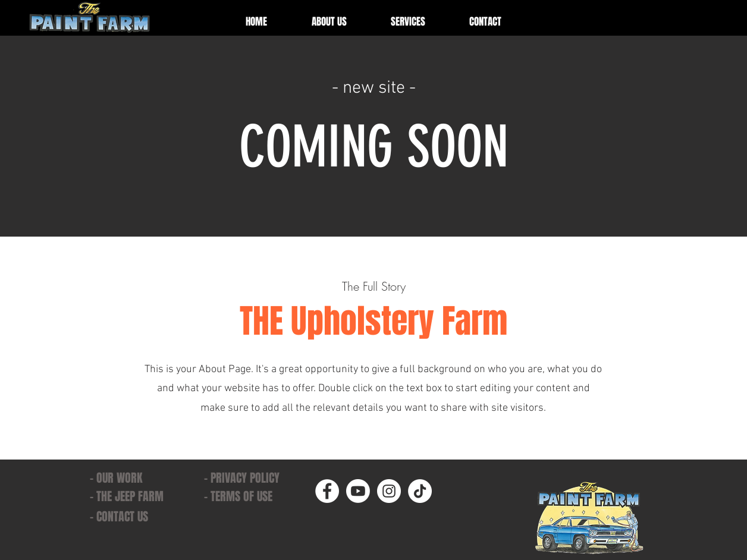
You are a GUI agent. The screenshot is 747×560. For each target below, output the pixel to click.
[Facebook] (327, 491)
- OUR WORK (116, 478)
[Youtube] (358, 491)
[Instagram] (389, 491)
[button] (408, 22)
